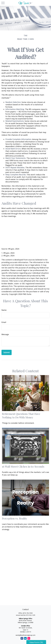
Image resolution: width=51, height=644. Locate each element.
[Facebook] (22, 638)
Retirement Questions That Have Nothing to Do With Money (21, 416)
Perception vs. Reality (15, 518)
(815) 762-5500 (28, 613)
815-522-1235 (31, 615)
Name (4, 310)
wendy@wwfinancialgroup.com (25, 635)
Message (5, 334)
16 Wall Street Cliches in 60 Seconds (23, 466)
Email (4, 322)
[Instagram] (29, 638)
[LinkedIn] (25, 638)
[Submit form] (7, 352)
